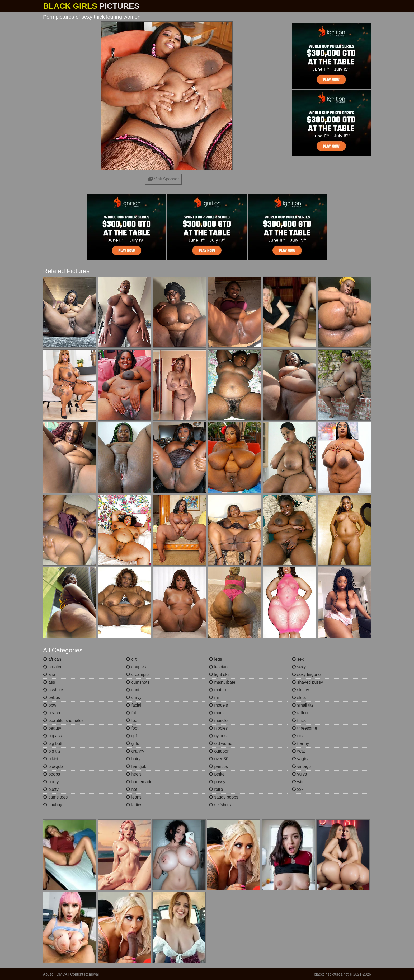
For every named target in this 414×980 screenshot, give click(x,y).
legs (215, 659)
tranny (300, 743)
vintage (301, 766)
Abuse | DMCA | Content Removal (71, 974)
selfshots (220, 805)
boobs (51, 774)
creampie (137, 675)
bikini (51, 759)
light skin (220, 675)
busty (51, 789)
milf (215, 697)
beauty (52, 728)
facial (134, 705)
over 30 (219, 759)
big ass (52, 736)
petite (217, 774)
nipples (218, 728)
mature (218, 690)
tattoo (300, 713)
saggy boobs (224, 797)
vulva (299, 774)
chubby (53, 805)
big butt (53, 743)
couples (136, 667)
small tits (303, 705)
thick (299, 720)
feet (132, 720)
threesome (304, 728)
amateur (53, 667)
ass (49, 682)
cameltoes (55, 797)
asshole (53, 690)
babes (51, 697)
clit (131, 659)
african (52, 659)
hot (132, 789)
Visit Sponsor (163, 179)
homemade (139, 782)
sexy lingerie (306, 675)
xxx (298, 789)
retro (216, 789)
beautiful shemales (63, 720)
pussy (217, 782)
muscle (218, 720)
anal (50, 675)
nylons (218, 736)
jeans (134, 797)
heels (134, 774)
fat (131, 713)
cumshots (138, 682)
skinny (300, 690)
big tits (52, 751)
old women (222, 743)
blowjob (53, 766)
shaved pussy (307, 682)
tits (297, 736)
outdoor (219, 751)
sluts (299, 697)
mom (216, 713)
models (218, 705)
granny (135, 751)
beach (51, 713)
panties (218, 766)
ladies (134, 805)
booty (51, 782)
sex (298, 659)
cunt (133, 690)
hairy (133, 759)
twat (298, 751)
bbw (50, 705)
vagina (301, 759)
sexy (299, 667)
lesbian (218, 667)
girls (133, 743)
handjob (136, 766)
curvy (134, 697)
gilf (131, 736)
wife (298, 782)
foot (132, 728)
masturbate (222, 682)
